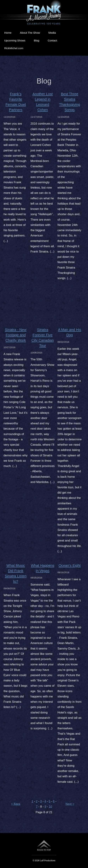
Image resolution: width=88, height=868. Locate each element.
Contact (52, 40)
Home (8, 33)
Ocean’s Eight (70, 565)
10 (51, 807)
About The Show (30, 33)
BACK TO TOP (44, 846)
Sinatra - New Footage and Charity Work (16, 335)
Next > (70, 804)
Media (52, 33)
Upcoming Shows (15, 40)
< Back (16, 804)
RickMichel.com (14, 48)
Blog (37, 40)
